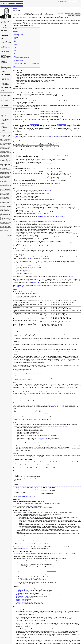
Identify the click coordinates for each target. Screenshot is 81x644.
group (24, 76)
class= (15, 47)
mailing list (65, 252)
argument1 (43, 77)
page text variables (26, 101)
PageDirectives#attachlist (22, 602)
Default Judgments (5, 41)
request (74, 77)
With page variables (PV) (19, 34)
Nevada (3, 90)
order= (15, 55)
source (19, 131)
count (61, 76)
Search (66, 1)
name (29, 76)
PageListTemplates (20, 592)
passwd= (16, 52)
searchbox (20, 82)
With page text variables (19, 33)
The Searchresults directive (19, 62)
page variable (39, 440)
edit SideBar (9, 236)
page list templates (32, 246)
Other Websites (4, 31)
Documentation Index (68, 13)
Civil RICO (4, 72)
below (31, 25)
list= (15, 40)
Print (76, 8)
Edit (71, 8)
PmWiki (15, 8)
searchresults (21, 83)
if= (15, 53)
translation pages (52, 571)
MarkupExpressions (34, 124)
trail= (15, 39)
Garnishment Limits (5, 82)
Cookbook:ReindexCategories (20, 287)
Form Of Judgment (5, 40)
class (66, 77)
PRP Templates (4, 118)
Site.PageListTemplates (22, 589)
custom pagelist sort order (61, 426)
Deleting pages (77, 13)
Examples (15, 59)
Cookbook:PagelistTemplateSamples (25, 590)
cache (37, 77)
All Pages (3, 126)
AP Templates (4, 121)
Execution (3, 61)
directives (27, 13)
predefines (55, 221)
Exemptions (4, 77)
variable (58, 77)
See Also (15, 65)
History (73, 8)
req (17, 79)
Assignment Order (5, 58)
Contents (16, 29)
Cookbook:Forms (20, 595)
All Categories (4, 128)
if (23, 77)
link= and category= (18, 43)
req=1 (15, 50)
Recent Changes (61, 1)
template (46, 76)
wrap (77, 76)
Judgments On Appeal (6, 42)
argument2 (50, 77)
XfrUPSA (3, 130)
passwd (18, 77)
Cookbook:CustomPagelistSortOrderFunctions (27, 598)
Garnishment (4, 63)
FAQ (14, 66)
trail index (48, 190)
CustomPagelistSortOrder (22, 596)
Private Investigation (6, 48)
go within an (56, 407)
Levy (2, 65)
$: (27, 77)
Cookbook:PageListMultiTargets (24, 599)
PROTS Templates (5, 119)
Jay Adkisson (3, 18)
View (69, 8)
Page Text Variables (61, 136)
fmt (42, 76)
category (35, 76)
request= (16, 49)
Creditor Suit (4, 60)
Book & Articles (4, 101)
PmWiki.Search (20, 604)
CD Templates (4, 117)
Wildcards (16, 37)
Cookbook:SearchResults (58, 216)
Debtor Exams (4, 50)
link (67, 76)
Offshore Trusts (5, 98)
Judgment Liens (5, 64)
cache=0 (16, 56)
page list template (71, 405)
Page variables (17, 136)
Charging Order (5, 59)
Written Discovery (5, 49)
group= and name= (18, 36)
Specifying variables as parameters (22, 58)
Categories (61, 13)
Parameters (16, 31)
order (55, 76)
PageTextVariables (36, 282)
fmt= (15, 42)
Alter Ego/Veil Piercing (6, 56)
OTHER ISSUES (4, 105)
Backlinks (79, 8)
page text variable (44, 438)
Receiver (3, 66)
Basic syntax (16, 30)
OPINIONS (3, 110)
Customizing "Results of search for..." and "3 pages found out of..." (27, 64)
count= (16, 45)
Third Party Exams (5, 51)
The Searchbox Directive (18, 61)
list (50, 76)
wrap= (15, 46)
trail (72, 76)
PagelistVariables (20, 593)
